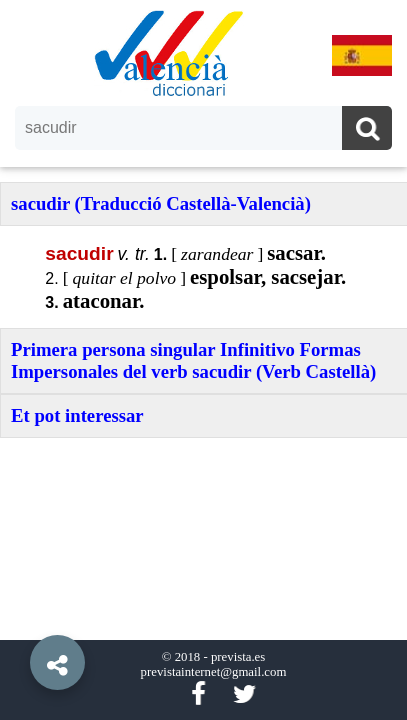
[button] (20, 617)
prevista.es (238, 657)
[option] (203, 360)
